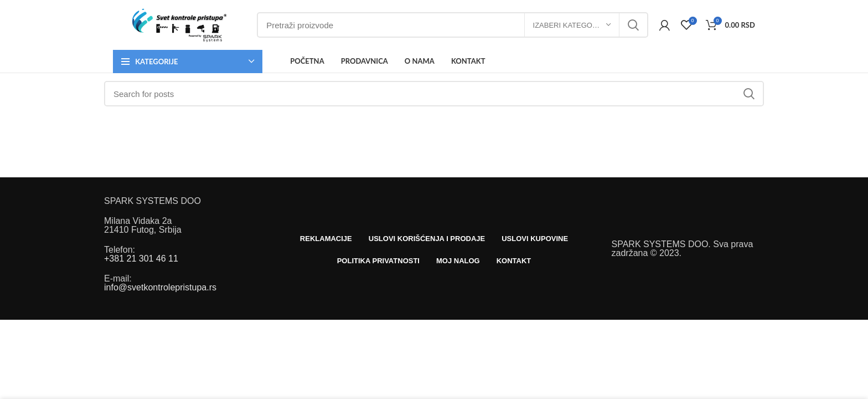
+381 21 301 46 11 (141, 259)
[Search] (452, 25)
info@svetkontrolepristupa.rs (160, 287)
